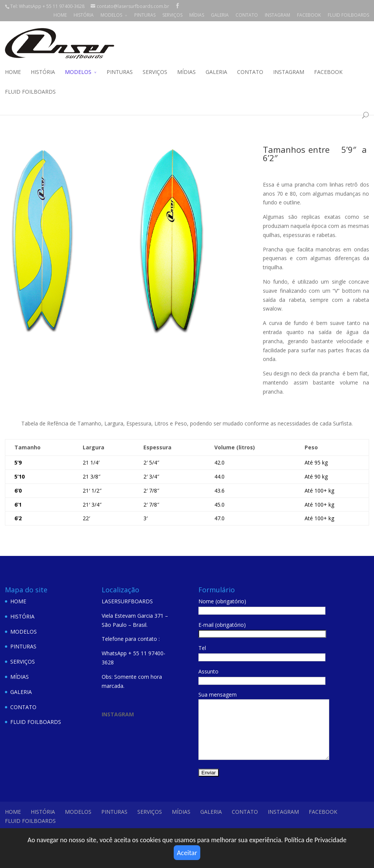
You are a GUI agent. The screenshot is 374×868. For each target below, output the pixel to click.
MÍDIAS (197, 15)
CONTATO (247, 15)
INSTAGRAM (277, 15)
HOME (60, 15)
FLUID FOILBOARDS (348, 15)
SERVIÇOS (172, 15)
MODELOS (111, 15)
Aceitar (187, 851)
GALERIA (220, 15)
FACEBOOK (309, 15)
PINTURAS (145, 15)
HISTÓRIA (84, 15)
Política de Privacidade (316, 837)
